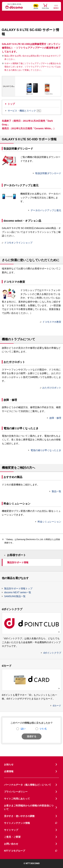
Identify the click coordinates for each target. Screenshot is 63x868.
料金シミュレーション (49, 522)
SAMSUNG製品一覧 (15, 596)
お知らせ (9, 764)
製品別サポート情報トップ (18, 588)
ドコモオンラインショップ (17, 243)
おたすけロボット (51, 388)
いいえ (43, 729)
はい (23, 729)
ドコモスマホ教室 (51, 322)
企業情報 (9, 771)
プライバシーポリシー (16, 792)
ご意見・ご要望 (12, 837)
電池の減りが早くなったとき (46, 450)
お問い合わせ (11, 844)
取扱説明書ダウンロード (48, 173)
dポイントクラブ (52, 653)
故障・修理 (55, 418)
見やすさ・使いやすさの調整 (19, 816)
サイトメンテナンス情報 (31, 823)
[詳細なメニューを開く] (56, 7)
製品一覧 (56, 491)
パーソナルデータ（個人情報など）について (28, 785)
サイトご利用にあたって (17, 799)
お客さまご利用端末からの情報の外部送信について (29, 807)
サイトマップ (11, 830)
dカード (57, 706)
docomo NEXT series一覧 (18, 592)
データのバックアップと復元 (46, 210)
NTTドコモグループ (31, 851)
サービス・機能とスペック (24, 111)
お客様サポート (16, 555)
